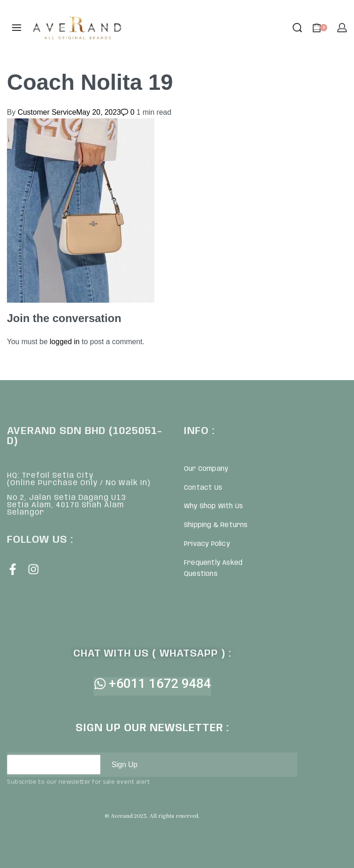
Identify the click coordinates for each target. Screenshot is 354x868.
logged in (65, 342)
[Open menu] (17, 28)
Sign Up (125, 765)
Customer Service (47, 112)
